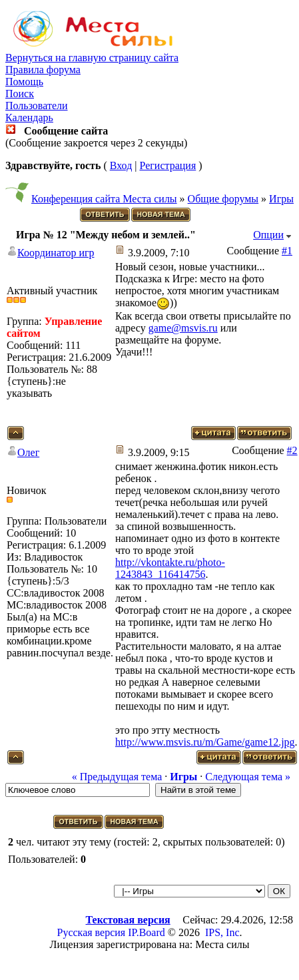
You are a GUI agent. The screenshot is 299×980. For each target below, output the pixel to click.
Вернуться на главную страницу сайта (92, 58)
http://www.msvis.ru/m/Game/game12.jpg (205, 742)
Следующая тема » (248, 777)
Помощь (24, 82)
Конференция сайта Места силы (104, 199)
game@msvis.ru (183, 328)
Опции (268, 235)
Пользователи (37, 106)
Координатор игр (56, 253)
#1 (287, 251)
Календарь (29, 118)
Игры (281, 199)
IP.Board (147, 932)
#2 (292, 450)
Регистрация (167, 165)
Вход (121, 165)
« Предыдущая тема (117, 777)
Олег (28, 452)
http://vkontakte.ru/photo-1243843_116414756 (170, 568)
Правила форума (43, 70)
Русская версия (92, 932)
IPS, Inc (222, 932)
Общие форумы (223, 199)
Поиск (20, 94)
